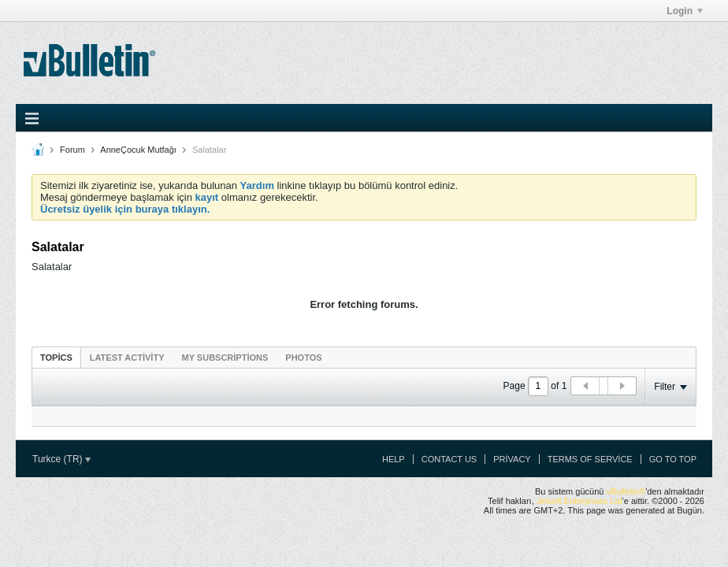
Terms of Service (590, 459)
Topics (56, 358)
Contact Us (449, 459)
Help (394, 459)
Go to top (673, 459)
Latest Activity (127, 358)
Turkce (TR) (61, 459)
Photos (303, 358)
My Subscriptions (225, 358)
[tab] (56, 357)
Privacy (512, 459)
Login (685, 11)
